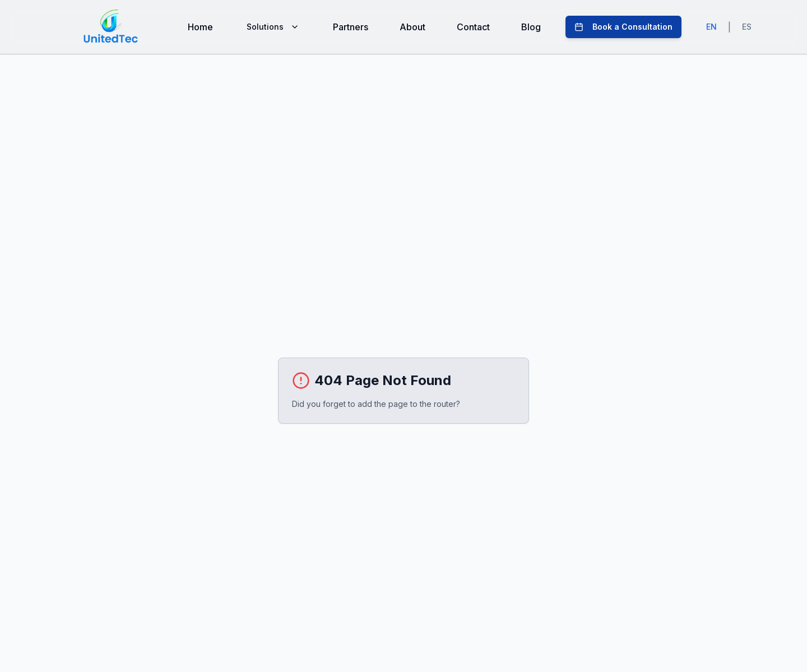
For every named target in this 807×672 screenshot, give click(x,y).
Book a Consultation (623, 27)
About (412, 27)
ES (747, 27)
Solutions (273, 27)
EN (711, 27)
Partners (351, 27)
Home (200, 27)
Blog (531, 27)
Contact (473, 27)
